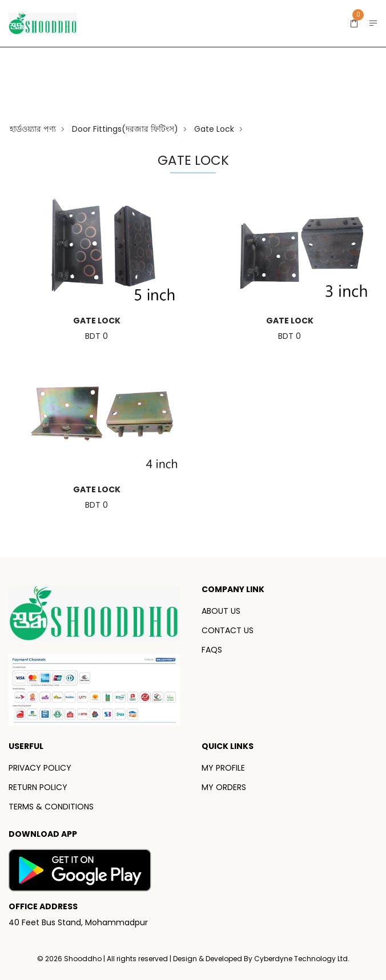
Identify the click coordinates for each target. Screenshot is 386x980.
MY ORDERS (224, 787)
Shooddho (84, 959)
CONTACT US (228, 630)
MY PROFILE (223, 768)
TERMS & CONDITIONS (51, 807)
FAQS (212, 650)
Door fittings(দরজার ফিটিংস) (125, 129)
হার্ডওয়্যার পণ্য (33, 129)
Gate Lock (214, 129)
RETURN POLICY (38, 787)
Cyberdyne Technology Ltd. (302, 959)
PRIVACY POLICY (40, 768)
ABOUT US (221, 611)
